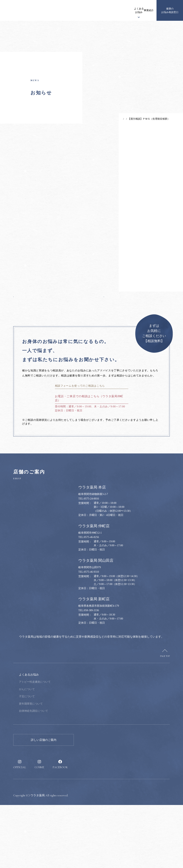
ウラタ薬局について (74, 10)
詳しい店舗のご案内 (44, 803)
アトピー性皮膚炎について (60, 745)
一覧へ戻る (59, 332)
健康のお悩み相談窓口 (170, 10)
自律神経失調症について (59, 774)
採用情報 (146, 10)
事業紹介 (119, 10)
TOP (110, 119)
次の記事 (97, 332)
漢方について (92, 10)
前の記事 (21, 332)
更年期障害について (56, 767)
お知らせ (56, 10)
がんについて (52, 752)
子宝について (52, 759)
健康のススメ (132, 10)
